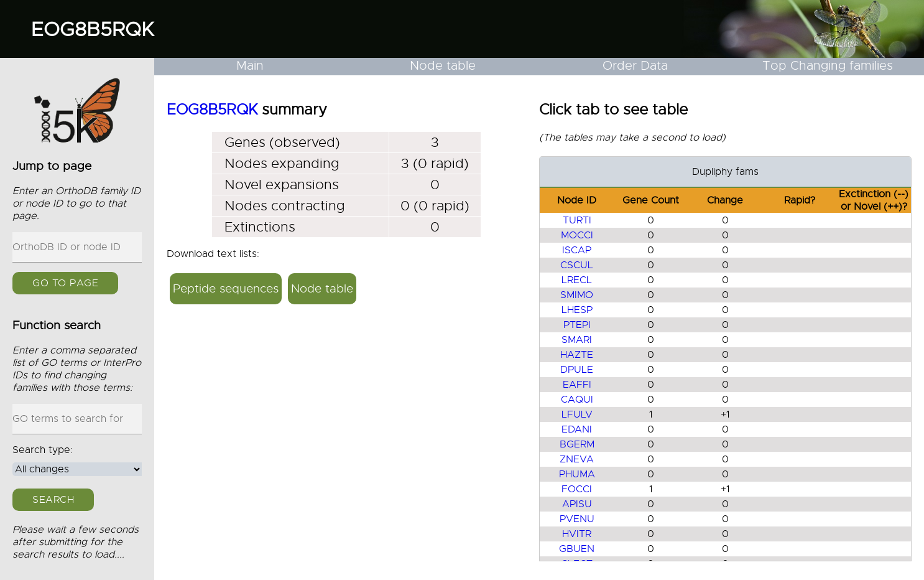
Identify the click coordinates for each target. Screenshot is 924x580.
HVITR (577, 534)
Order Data (635, 66)
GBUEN (577, 549)
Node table (443, 66)
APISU (577, 504)
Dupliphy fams (725, 172)
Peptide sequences (226, 288)
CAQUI (577, 400)
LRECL (577, 280)
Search (53, 500)
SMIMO (577, 295)
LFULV (577, 414)
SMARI (577, 340)
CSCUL (577, 265)
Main (250, 66)
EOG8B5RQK (93, 29)
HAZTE (577, 355)
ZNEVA (577, 459)
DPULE (577, 370)
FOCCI (577, 489)
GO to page (65, 283)
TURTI (577, 220)
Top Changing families (828, 66)
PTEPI (577, 325)
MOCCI (577, 235)
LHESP (577, 310)
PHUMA (577, 474)
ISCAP (577, 250)
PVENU (577, 519)
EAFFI (577, 385)
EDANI (577, 429)
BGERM (577, 444)
